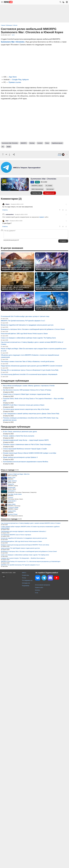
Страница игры (36, 193)
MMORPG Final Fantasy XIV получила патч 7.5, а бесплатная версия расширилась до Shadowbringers (31, 561)
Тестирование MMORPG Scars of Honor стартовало (16, 535)
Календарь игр (26, 583)
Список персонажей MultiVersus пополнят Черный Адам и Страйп (25, 449)
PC (3, 147)
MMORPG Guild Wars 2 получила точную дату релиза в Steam (24, 405)
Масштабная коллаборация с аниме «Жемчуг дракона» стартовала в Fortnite (29, 386)
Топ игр (24, 578)
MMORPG (24, 143)
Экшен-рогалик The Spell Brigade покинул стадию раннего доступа (20, 548)
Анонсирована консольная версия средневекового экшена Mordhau (26, 462)
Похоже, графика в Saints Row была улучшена (19, 436)
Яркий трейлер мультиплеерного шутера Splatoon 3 (20, 457)
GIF (18, 240)
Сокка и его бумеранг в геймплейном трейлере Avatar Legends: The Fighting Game (28, 338)
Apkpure (25, 80)
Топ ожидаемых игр (27, 580)
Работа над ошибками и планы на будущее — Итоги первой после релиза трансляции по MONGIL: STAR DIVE (17, 307)
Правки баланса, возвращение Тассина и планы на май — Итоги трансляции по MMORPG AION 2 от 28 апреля (16, 287)
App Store (13, 77)
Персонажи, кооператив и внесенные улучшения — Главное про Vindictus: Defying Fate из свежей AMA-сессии (49, 307)
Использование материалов (42, 585)
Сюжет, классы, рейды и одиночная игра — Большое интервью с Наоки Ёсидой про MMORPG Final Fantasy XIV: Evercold (51, 287)
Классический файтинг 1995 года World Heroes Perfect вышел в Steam (24, 334)
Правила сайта (39, 587)
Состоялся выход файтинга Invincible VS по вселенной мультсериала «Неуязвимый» (29, 374)
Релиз (47, 143)
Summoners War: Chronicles (13, 42)
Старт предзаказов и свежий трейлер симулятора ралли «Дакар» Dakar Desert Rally (31, 414)
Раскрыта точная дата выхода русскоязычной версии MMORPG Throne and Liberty (25, 545)
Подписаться (50, 193)
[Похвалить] (3, 155)
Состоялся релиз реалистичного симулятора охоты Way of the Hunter (26, 409)
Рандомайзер (26, 586)
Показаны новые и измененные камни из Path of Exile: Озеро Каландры (27, 444)
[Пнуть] (9, 155)
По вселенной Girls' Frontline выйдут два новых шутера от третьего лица (25, 316)
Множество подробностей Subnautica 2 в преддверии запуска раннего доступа (16, 269)
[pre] (16, 240)
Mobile (9, 147)
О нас (37, 593)
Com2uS (40, 143)
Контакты (38, 590)
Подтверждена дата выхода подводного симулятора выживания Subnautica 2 (24, 531)
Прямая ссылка (15, 82)
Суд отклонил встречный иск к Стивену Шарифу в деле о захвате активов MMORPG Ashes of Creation (31, 523)
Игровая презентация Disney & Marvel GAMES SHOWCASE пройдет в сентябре (30, 453)
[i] (6, 240)
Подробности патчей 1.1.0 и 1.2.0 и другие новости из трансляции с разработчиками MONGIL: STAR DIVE (51, 268)
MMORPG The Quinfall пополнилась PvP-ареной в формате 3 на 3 (23, 321)
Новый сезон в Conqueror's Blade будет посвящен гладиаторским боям (27, 394)
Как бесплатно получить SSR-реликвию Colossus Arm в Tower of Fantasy (27, 390)
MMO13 (24, 573)
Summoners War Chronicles (10, 143)
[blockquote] (11, 240)
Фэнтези (32, 143)
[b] (4, 240)
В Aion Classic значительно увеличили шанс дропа (20, 432)
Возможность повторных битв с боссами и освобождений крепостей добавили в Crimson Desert (33, 329)
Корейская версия (57, 143)
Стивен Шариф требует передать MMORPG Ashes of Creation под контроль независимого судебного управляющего (30, 527)
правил (42, 217)
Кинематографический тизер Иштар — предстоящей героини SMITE (26, 440)
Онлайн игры (26, 575)
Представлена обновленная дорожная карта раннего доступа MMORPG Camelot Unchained (31, 366)
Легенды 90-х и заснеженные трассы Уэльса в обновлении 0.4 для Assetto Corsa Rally (30, 370)
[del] (7, 240)
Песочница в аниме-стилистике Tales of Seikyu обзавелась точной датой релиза (28, 362)
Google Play (17, 80)
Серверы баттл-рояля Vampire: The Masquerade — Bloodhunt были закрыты (23, 558)
